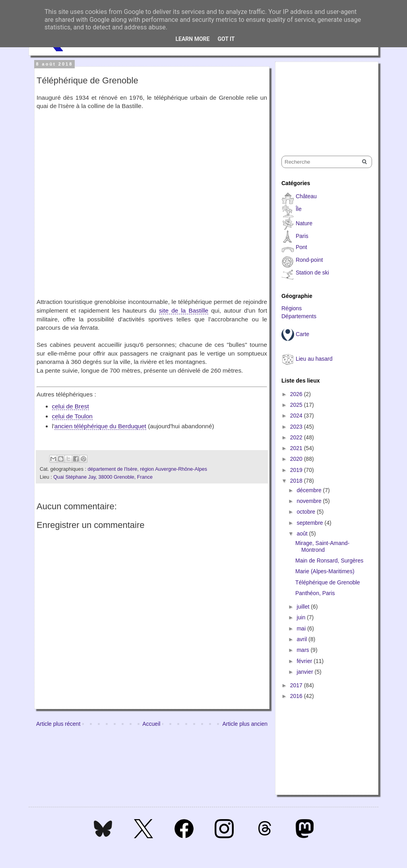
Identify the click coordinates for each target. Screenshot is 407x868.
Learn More (192, 39)
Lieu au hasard (314, 359)
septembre (310, 523)
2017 (297, 685)
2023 (297, 427)
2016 (297, 696)
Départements (299, 316)
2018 (297, 481)
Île (299, 209)
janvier (305, 672)
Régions (292, 308)
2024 (297, 416)
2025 (297, 405)
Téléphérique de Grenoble (328, 582)
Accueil (151, 724)
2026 (297, 394)
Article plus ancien (245, 724)
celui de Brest (71, 406)
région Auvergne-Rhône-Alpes (173, 469)
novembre (310, 501)
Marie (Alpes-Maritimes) (325, 571)
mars (303, 650)
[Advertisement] (321, 102)
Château (306, 196)
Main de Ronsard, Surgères (329, 561)
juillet (304, 607)
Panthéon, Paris (315, 593)
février (305, 661)
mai (302, 628)
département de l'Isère (112, 469)
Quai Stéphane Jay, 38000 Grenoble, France (103, 477)
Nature (304, 223)
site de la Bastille (184, 310)
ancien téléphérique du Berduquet (100, 426)
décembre (310, 490)
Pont (301, 247)
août (303, 534)
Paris (302, 236)
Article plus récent (58, 724)
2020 (297, 459)
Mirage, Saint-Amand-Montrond (322, 546)
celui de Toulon (72, 416)
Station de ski (312, 273)
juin (302, 617)
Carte (302, 334)
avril (302, 639)
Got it (226, 39)
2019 (297, 470)
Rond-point (309, 260)
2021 (297, 448)
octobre (307, 512)
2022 (297, 437)
